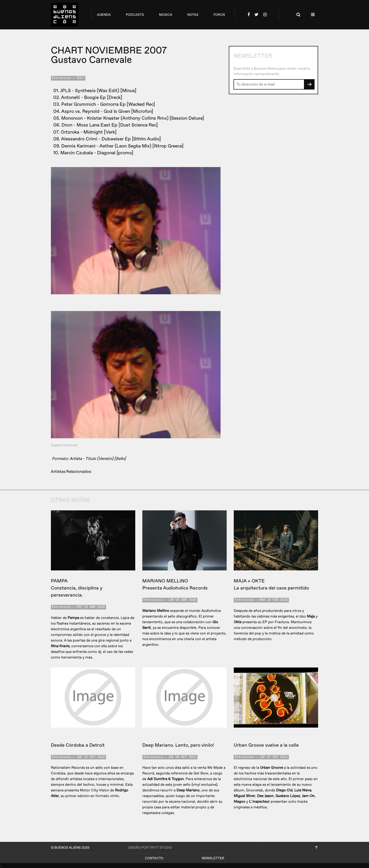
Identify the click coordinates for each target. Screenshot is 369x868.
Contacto (154, 858)
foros (219, 15)
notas (193, 15)
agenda (104, 15)
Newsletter (213, 858)
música (166, 15)
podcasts (135, 15)
